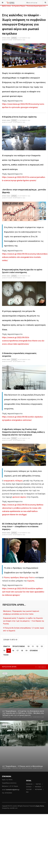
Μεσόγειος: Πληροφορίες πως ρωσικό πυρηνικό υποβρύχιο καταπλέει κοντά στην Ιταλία (21, 613)
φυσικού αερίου (19, 497)
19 (26, 651)
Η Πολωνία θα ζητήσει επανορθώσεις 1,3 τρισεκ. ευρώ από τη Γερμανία (23, 629)
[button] (42, 667)
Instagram (38, 789)
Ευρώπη (31, 581)
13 (42, 646)
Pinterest (38, 787)
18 (22, 651)
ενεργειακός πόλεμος (13, 481)
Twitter (38, 784)
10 (28, 646)
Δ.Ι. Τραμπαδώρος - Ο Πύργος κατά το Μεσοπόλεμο (23, 766)
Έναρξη (7, 646)
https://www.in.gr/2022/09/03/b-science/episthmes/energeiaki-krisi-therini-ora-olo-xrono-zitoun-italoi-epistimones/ (23, 341)
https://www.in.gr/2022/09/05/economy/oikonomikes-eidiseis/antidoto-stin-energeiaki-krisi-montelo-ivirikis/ (25, 257)
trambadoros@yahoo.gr (13, 790)
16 (13, 651)
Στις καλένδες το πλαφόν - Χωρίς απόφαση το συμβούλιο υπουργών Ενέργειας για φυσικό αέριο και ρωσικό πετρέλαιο (24, 24)
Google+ (29, 787)
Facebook (29, 784)
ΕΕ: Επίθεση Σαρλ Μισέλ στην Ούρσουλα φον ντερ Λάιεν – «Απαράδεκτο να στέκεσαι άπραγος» (22, 526)
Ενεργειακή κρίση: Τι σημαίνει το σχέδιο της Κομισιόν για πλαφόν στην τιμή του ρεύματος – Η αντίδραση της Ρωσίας (24, 621)
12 (37, 646)
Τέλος (6, 655)
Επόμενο (34, 651)
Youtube (29, 789)
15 (9, 651)
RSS (27, 792)
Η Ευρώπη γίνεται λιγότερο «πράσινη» (20, 117)
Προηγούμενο (19, 646)
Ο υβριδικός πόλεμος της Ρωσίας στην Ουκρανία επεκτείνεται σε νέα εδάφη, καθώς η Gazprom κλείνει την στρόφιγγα (23, 432)
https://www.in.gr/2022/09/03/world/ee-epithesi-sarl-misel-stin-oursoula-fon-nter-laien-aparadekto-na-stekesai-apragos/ (23, 592)
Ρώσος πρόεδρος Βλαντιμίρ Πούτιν (19, 578)
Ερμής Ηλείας (40, 806)
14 (4, 651)
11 (33, 646)
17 (17, 651)
